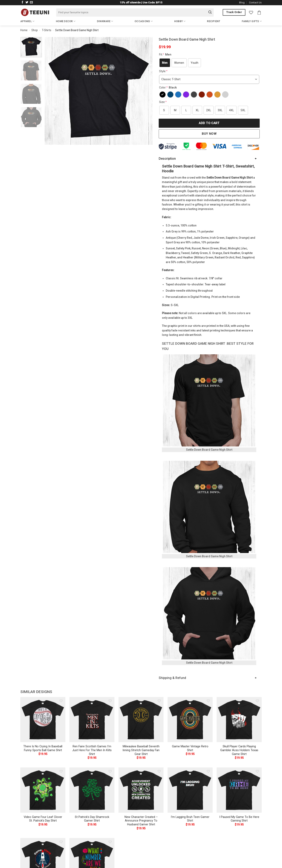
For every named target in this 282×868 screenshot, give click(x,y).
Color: (168, 87)
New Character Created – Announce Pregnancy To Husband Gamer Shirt (141, 821)
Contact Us (255, 3)
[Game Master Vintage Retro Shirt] (190, 720)
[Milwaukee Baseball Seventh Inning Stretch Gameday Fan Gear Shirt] (141, 720)
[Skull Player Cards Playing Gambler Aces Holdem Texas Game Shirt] (239, 720)
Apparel (27, 21)
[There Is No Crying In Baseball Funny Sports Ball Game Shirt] (43, 720)
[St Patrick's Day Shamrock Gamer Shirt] (92, 790)
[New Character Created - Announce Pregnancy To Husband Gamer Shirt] (141, 790)
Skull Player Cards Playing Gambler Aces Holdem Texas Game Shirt (239, 750)
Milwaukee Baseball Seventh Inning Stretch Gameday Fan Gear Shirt (141, 750)
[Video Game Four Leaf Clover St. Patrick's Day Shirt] (43, 790)
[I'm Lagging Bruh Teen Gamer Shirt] (190, 790)
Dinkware (105, 21)
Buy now (209, 134)
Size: (163, 102)
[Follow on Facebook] (23, 3)
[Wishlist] (251, 12)
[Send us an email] (31, 3)
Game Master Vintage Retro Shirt (190, 748)
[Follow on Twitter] (27, 3)
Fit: (166, 55)
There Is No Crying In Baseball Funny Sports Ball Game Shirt (43, 748)
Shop (35, 30)
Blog (242, 3)
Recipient (214, 21)
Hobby (180, 21)
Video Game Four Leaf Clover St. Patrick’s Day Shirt (43, 819)
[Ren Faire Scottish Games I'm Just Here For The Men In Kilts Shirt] (92, 720)
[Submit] (210, 12)
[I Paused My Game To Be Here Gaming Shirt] (239, 790)
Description (167, 159)
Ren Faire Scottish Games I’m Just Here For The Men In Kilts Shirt (92, 750)
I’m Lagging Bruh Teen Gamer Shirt (190, 819)
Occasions (144, 21)
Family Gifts (252, 21)
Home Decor (66, 21)
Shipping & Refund (172, 678)
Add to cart (209, 123)
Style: (163, 71)
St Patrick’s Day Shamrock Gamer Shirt (92, 819)
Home (24, 30)
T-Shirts (47, 30)
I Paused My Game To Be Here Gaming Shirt (239, 819)
